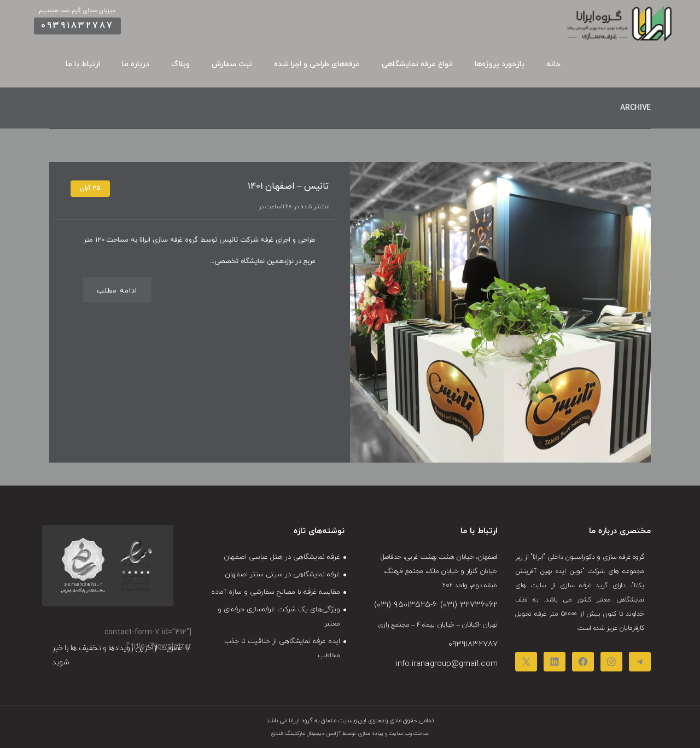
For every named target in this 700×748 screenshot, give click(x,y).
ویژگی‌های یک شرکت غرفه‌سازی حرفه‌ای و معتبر (279, 617)
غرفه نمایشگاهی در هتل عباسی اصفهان (282, 557)
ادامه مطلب (117, 291)
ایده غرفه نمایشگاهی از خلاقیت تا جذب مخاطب (282, 648)
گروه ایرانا (300, 721)
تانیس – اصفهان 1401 (288, 186)
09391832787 (77, 26)
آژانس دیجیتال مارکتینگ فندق (306, 734)
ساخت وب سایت (408, 734)
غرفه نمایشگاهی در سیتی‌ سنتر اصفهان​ (282, 575)
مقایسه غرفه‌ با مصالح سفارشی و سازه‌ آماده (276, 592)
